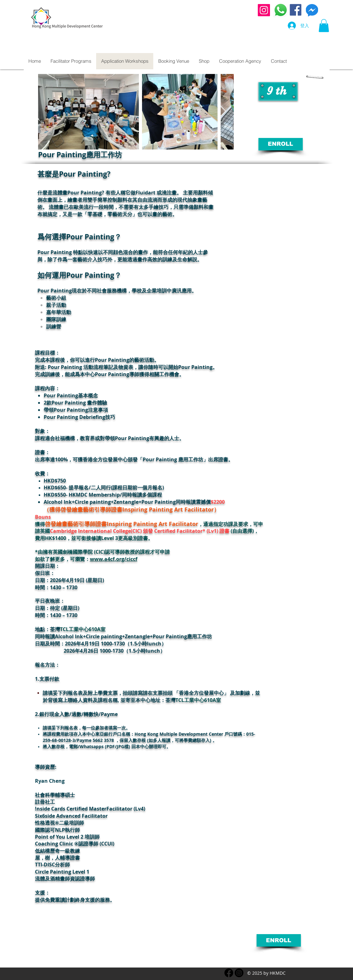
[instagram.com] (239, 973)
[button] (324, 26)
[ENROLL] (281, 144)
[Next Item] (223, 112)
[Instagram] (264, 10)
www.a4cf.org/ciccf (114, 559)
